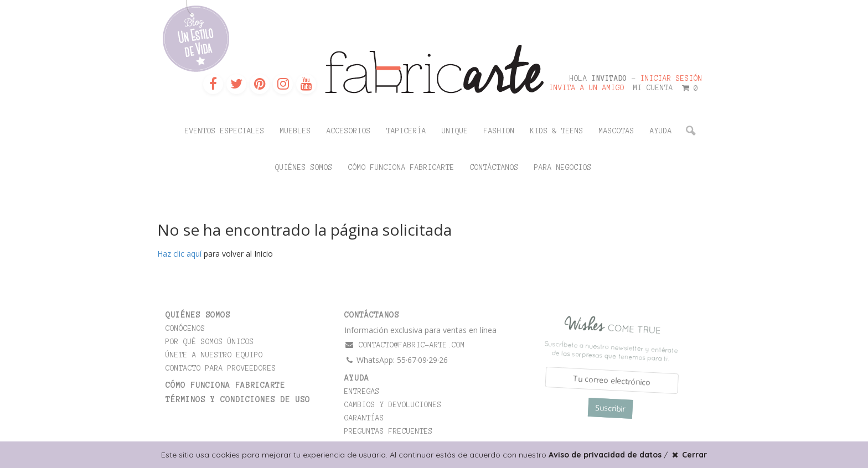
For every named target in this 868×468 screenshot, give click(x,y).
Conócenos (185, 329)
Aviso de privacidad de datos (605, 455)
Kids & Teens (557, 131)
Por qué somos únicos (210, 342)
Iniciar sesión (671, 79)
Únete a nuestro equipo (214, 355)
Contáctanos (494, 168)
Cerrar (688, 455)
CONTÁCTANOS (372, 315)
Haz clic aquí (179, 254)
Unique (455, 131)
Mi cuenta (653, 88)
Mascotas (617, 131)
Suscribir (610, 408)
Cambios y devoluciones (393, 405)
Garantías (364, 418)
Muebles (296, 131)
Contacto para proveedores (221, 368)
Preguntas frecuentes (389, 431)
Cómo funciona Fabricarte (401, 168)
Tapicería (406, 131)
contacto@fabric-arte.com (405, 345)
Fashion (499, 131)
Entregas (362, 392)
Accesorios (349, 131)
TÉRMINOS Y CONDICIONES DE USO (238, 399)
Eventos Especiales (225, 131)
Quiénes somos (304, 168)
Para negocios (563, 168)
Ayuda (661, 131)
